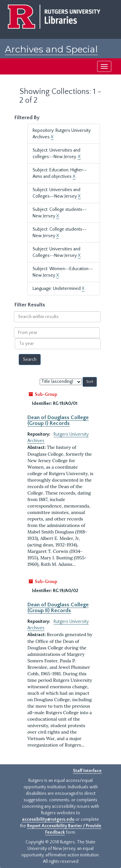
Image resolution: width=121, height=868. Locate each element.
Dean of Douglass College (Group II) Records (58, 608)
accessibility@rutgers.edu (48, 819)
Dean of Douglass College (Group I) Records (58, 420)
